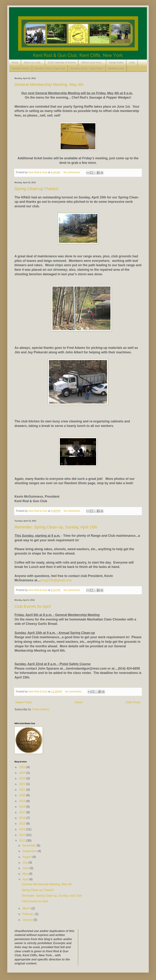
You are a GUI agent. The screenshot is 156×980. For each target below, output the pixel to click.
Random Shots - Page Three (87, 68)
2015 (23, 824)
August (27, 857)
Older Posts (133, 702)
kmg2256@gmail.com (56, 580)
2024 (23, 773)
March (27, 908)
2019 (23, 801)
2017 (23, 812)
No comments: (72, 172)
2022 (23, 784)
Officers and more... (92, 63)
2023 (23, 778)
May (26, 874)
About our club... (33, 63)
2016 (23, 818)
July (25, 862)
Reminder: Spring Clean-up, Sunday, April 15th (56, 527)
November (30, 845)
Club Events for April (33, 606)
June (26, 868)
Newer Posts (24, 702)
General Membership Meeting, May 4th (49, 85)
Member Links (116, 68)
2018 (23, 807)
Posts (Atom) (41, 709)
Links (132, 63)
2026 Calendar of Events (62, 63)
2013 (23, 835)
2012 (23, 841)
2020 (23, 795)
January (28, 920)
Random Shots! (21, 68)
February (29, 914)
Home (15, 63)
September (30, 851)
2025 (23, 767)
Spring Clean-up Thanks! (37, 189)
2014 (23, 829)
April (26, 879)
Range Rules (116, 63)
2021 (23, 790)
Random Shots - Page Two (50, 68)
